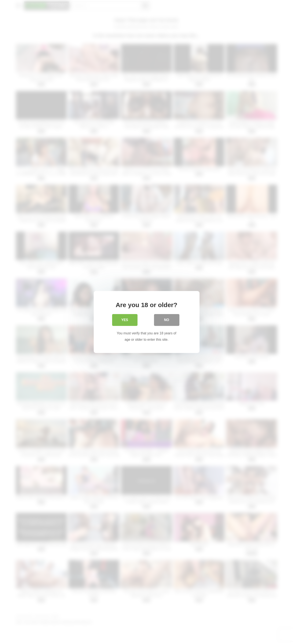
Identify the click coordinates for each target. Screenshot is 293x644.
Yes (125, 320)
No (167, 320)
